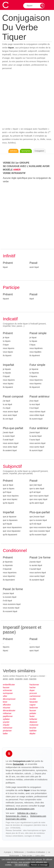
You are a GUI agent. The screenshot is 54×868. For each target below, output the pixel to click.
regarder (19, 679)
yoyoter (6, 722)
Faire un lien (27, 856)
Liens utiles (40, 856)
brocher (33, 728)
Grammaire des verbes (16, 819)
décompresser (9, 699)
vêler (5, 696)
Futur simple (37, 365)
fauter (32, 716)
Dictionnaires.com (38, 816)
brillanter (33, 719)
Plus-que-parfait (13, 428)
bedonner (34, 708)
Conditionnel (15, 550)
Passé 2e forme (13, 589)
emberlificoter (9, 685)
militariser (7, 713)
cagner (33, 705)
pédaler (33, 713)
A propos (8, 852)
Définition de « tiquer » (27, 813)
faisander (34, 702)
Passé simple (38, 333)
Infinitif (9, 256)
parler (11, 679)
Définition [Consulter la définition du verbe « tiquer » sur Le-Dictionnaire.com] (13, 151)
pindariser (7, 731)
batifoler (33, 731)
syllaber (6, 719)
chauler (6, 725)
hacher (33, 687)
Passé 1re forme (40, 557)
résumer (7, 708)
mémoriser (8, 728)
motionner (34, 725)
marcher (33, 679)
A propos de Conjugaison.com (20, 809)
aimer (5, 679)
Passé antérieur (40, 396)
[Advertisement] (27, 99)
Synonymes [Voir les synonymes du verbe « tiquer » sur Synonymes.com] (26, 151)
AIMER (17, 170)
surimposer (8, 693)
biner (5, 702)
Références (19, 852)
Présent (8, 263)
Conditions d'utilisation (36, 852)
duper (32, 690)
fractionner (34, 685)
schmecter (8, 690)
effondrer (7, 705)
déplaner (33, 722)
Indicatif (10, 319)
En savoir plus (21, 865)
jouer (26, 679)
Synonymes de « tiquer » (17, 816)
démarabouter (9, 710)
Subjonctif (12, 466)
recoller (33, 699)
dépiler (33, 733)
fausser (6, 687)
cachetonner (35, 696)
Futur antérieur (39, 428)
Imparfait (8, 365)
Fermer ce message (39, 865)
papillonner (8, 716)
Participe (11, 287)
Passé (34, 263)
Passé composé (13, 396)
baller (5, 733)
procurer (33, 693)
